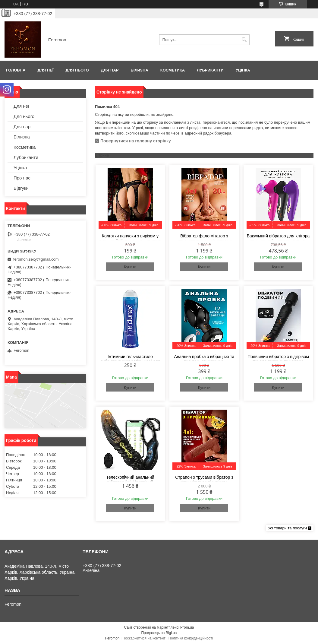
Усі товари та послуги (287, 528)
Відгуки (21, 188)
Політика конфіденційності (191, 638)
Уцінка (243, 70)
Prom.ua (187, 627)
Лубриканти (210, 70)
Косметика (173, 70)
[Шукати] (244, 40)
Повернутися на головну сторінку (136, 141)
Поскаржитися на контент (144, 638)
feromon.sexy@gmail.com (36, 259)
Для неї (45, 70)
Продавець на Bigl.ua (159, 633)
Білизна (139, 70)
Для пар (110, 70)
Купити (130, 267)
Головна (16, 70)
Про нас (22, 178)
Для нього (77, 70)
